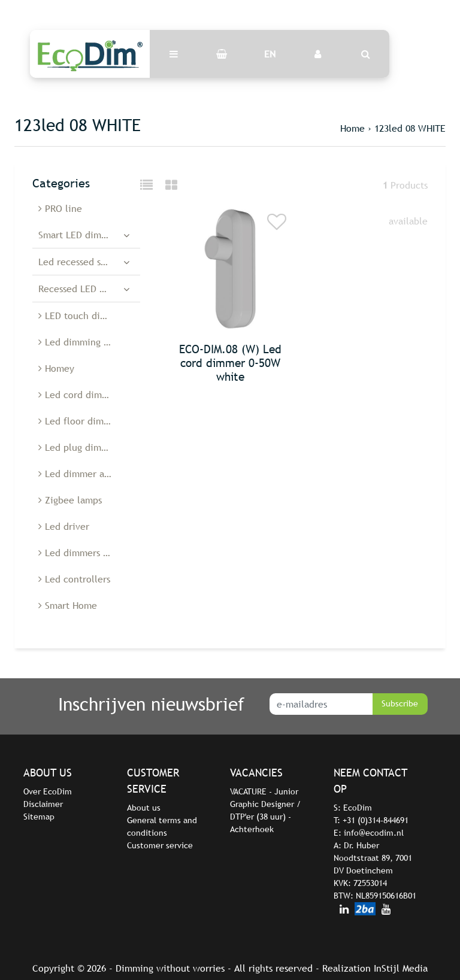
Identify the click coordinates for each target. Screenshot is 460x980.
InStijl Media (401, 968)
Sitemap (39, 817)
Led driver (64, 526)
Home (352, 128)
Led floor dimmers (81, 421)
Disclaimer (43, 804)
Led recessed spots (78, 262)
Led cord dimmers (80, 395)
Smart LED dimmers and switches (89, 235)
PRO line (60, 208)
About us (144, 808)
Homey (56, 368)
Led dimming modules (89, 342)
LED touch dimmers (83, 315)
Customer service (160, 845)
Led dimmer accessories (89, 474)
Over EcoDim (48, 791)
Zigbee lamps (70, 500)
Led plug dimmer (78, 447)
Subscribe (400, 703)
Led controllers (74, 579)
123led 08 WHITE (410, 128)
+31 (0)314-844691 (376, 820)
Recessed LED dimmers (87, 289)
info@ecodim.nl (374, 833)
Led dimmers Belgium (88, 553)
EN (270, 54)
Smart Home (68, 605)
